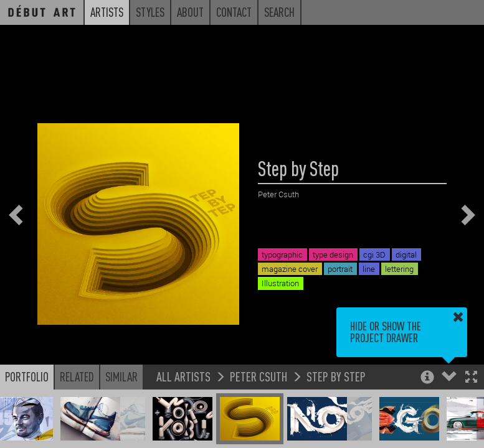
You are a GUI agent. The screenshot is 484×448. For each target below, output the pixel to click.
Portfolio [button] (27, 376)
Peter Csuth (259, 376)
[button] (471, 378)
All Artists (183, 376)
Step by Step (336, 376)
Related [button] (77, 376)
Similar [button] (121, 376)
